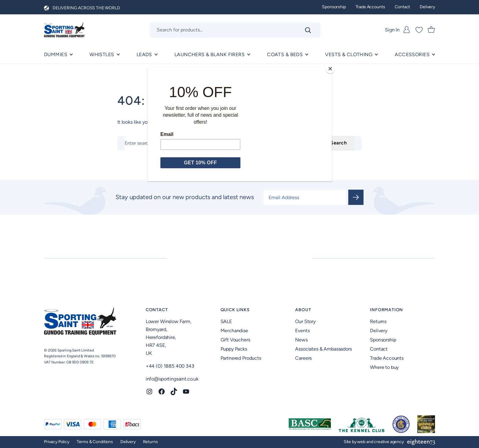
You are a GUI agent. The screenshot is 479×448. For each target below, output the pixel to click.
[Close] (330, 69)
